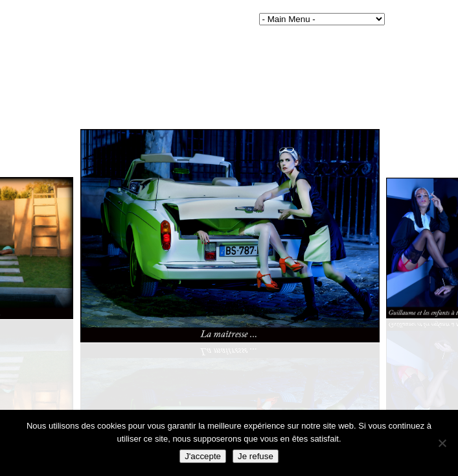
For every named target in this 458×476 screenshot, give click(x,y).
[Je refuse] (442, 443)
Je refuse (256, 456)
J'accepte (203, 456)
